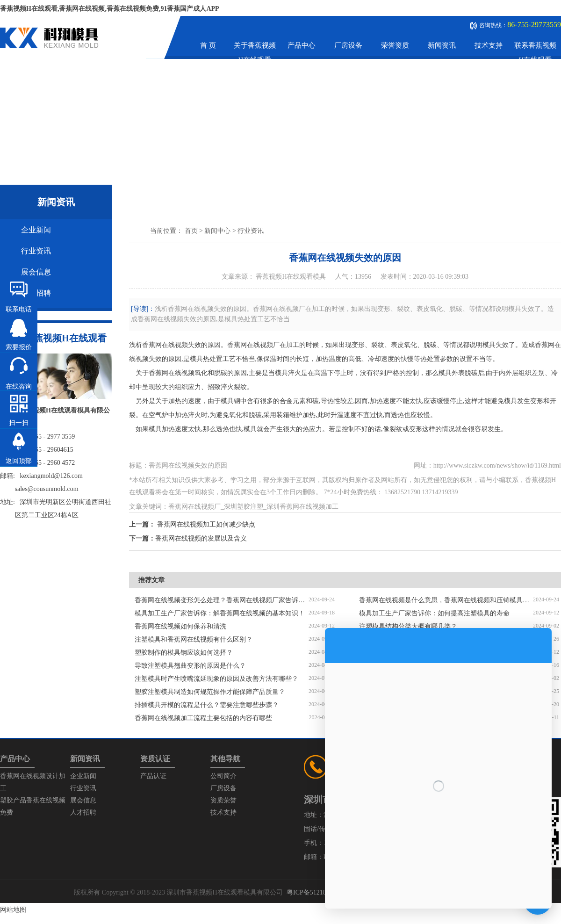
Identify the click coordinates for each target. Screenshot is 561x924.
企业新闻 (36, 230)
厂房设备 (348, 45)
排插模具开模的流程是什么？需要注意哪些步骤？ (207, 705)
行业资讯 (36, 251)
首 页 (208, 45)
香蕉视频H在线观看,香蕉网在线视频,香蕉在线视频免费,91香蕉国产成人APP (110, 9)
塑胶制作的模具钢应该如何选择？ (184, 653)
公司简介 (223, 776)
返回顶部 (19, 461)
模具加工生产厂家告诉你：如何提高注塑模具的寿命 (434, 613)
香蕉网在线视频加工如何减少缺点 (206, 524)
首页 (191, 231)
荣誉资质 (395, 45)
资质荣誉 (223, 800)
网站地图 (13, 910)
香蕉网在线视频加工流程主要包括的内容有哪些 (203, 718)
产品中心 (302, 45)
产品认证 (153, 776)
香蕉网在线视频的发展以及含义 (201, 538)
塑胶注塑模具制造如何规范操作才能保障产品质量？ (210, 692)
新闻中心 (217, 231)
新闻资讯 (442, 45)
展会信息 (36, 272)
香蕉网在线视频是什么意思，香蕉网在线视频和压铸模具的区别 (446, 600)
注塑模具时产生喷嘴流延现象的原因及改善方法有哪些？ (216, 679)
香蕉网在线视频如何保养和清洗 (180, 626)
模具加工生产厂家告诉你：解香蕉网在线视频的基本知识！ (220, 613)
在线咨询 (19, 386)
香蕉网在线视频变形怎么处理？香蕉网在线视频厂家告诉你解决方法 (222, 600)
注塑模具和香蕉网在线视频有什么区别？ (194, 639)
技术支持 (489, 45)
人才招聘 (83, 812)
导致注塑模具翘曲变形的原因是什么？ (190, 666)
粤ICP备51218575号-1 (317, 892)
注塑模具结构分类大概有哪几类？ (408, 626)
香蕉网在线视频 (165, 345)
